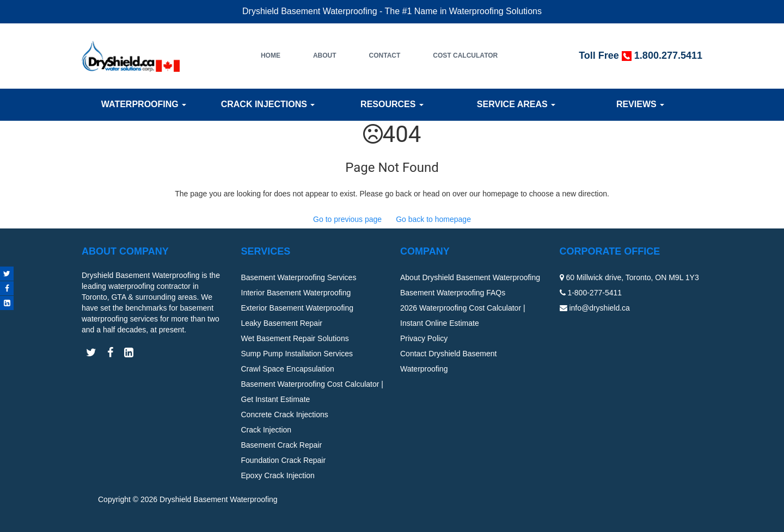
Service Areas (516, 104)
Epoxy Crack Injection (278, 475)
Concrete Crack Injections (285, 415)
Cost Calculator (465, 55)
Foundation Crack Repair (284, 460)
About (325, 55)
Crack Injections (268, 104)
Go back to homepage (433, 219)
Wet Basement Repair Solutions (295, 338)
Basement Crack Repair (282, 445)
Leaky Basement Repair (282, 323)
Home (271, 55)
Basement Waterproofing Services (299, 277)
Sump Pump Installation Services (297, 354)
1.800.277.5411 (668, 55)
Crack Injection (267, 430)
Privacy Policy (424, 338)
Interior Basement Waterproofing (296, 293)
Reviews (640, 104)
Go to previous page (347, 219)
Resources (392, 104)
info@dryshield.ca (599, 308)
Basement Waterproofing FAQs (453, 293)
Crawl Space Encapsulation (288, 369)
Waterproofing (144, 104)
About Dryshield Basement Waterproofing (470, 277)
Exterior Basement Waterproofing (297, 308)
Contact (385, 55)
